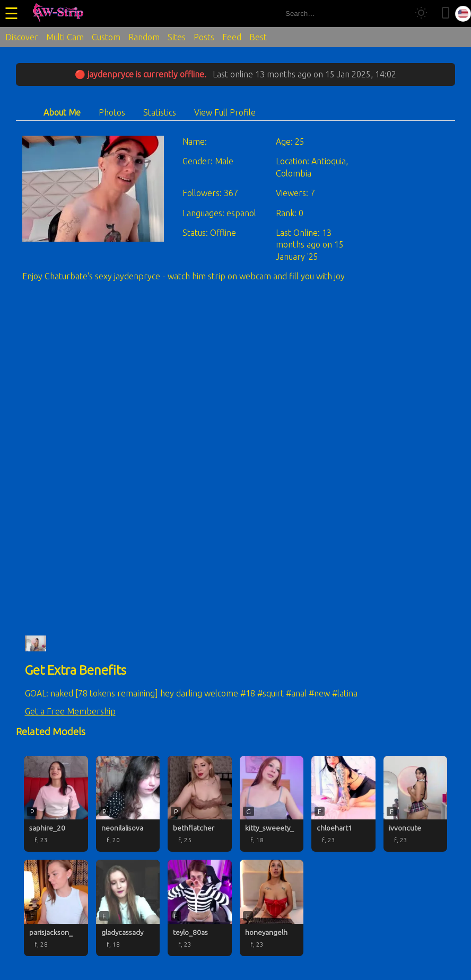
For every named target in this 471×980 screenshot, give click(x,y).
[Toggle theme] (421, 14)
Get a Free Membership (70, 711)
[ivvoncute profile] (416, 804)
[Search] (396, 14)
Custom (106, 37)
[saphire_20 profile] (56, 804)
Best (258, 37)
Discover (22, 37)
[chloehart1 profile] (343, 804)
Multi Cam (65, 37)
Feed (232, 37)
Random (144, 37)
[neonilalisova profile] (128, 804)
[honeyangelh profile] (272, 908)
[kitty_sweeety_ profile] (272, 804)
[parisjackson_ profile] (56, 908)
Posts (204, 37)
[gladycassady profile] (128, 908)
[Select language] (463, 14)
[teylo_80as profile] (200, 908)
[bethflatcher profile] (200, 804)
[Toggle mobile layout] (446, 14)
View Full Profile (225, 112)
